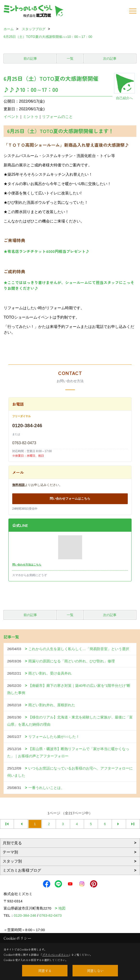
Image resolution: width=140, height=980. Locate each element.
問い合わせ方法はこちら (27, 565)
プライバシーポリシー (55, 955)
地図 (62, 908)
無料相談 (18, 485)
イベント (11, 117)
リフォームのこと (57, 117)
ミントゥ (30, 117)
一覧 (70, 58)
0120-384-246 (27, 426)
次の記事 (110, 58)
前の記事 (30, 58)
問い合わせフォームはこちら (70, 499)
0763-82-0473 (24, 443)
